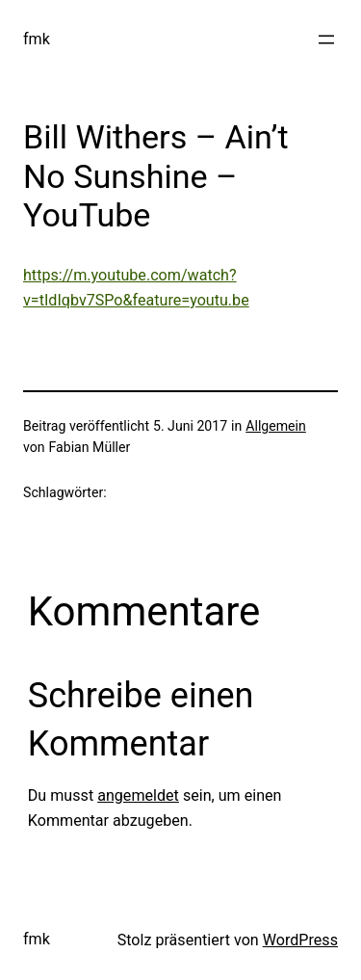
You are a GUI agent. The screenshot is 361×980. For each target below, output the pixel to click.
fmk (37, 39)
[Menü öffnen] (326, 40)
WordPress (300, 940)
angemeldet (138, 795)
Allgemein (276, 426)
